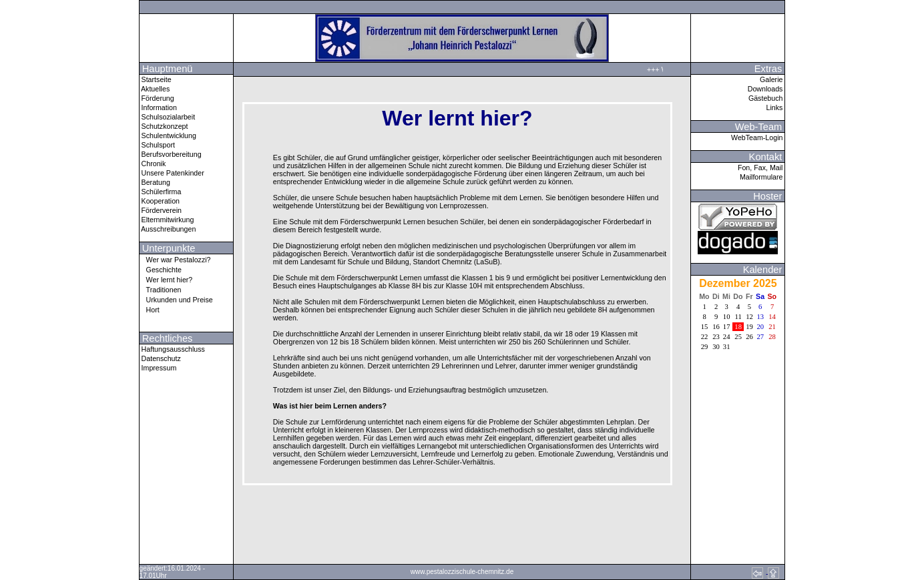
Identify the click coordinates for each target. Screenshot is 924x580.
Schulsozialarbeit (168, 117)
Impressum (158, 368)
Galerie (772, 79)
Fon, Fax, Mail (761, 168)
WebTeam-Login (758, 137)
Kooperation (160, 201)
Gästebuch (767, 98)
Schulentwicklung (168, 135)
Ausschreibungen (168, 229)
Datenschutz (160, 358)
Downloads (766, 89)
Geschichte (161, 269)
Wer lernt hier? (166, 279)
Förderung (157, 98)
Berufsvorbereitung (171, 154)
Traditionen (161, 289)
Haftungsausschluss (172, 349)
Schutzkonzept (164, 126)
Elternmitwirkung (167, 220)
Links (776, 107)
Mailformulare (762, 177)
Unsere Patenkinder (172, 173)
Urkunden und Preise (176, 299)
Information (158, 107)
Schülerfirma (161, 192)
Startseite (156, 79)
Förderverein (161, 210)
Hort (150, 309)
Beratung (155, 182)
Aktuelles (155, 89)
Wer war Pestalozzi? (175, 259)
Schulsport (157, 145)
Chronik (153, 164)
